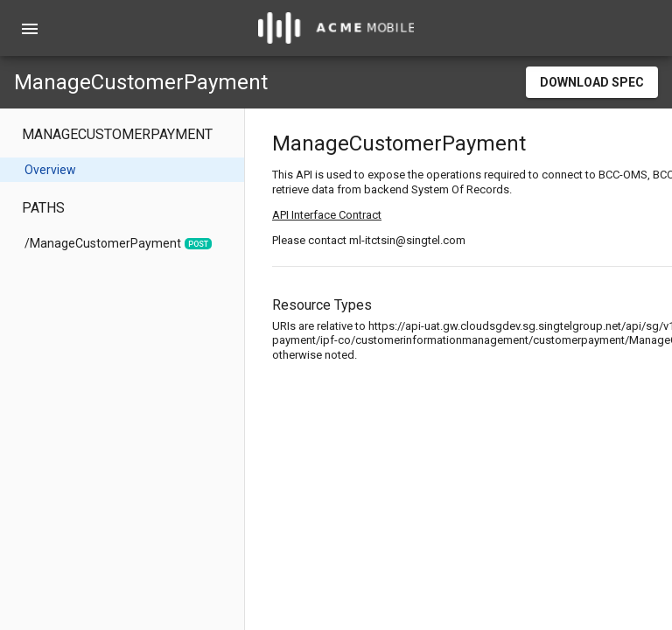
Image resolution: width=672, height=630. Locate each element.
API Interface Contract (327, 215)
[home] (336, 28)
